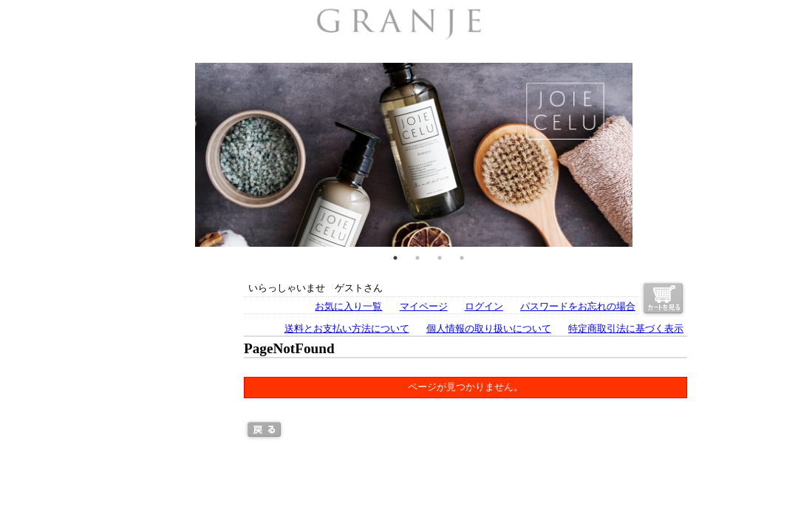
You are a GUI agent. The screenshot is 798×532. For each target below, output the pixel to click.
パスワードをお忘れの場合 (578, 307)
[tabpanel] (414, 155)
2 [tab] (417, 258)
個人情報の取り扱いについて (489, 329)
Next (698, 154)
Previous (100, 154)
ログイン (484, 307)
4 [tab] (462, 258)
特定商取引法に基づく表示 (626, 329)
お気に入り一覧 (348, 307)
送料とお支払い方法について (347, 329)
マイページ (424, 307)
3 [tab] (440, 258)
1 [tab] (395, 258)
